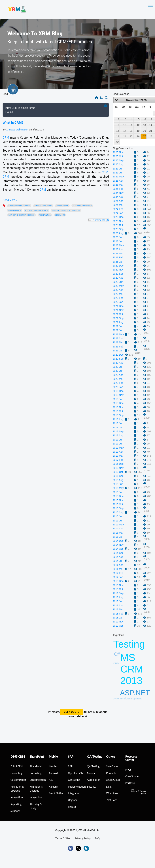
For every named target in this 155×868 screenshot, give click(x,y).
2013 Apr (118, 605)
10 (125, 125)
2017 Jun (118, 444)
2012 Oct (118, 626)
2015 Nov (118, 500)
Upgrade (73, 800)
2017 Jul (117, 440)
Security (92, 787)
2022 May (118, 286)
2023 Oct (118, 225)
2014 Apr (118, 565)
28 (151, 136)
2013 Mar (118, 609)
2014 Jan (118, 577)
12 (138, 125)
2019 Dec (118, 391)
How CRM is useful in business (21, 215)
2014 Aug (118, 557)
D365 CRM (17, 766)
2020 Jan (118, 387)
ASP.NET (135, 693)
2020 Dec (118, 355)
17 (125, 131)
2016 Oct (118, 472)
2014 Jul (117, 561)
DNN (109, 787)
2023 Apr (118, 249)
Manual (91, 773)
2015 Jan (118, 537)
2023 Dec (118, 217)
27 (144, 136)
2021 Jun (118, 330)
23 (118, 136)
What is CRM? (13, 123)
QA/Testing (93, 766)
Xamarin (53, 787)
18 (131, 131)
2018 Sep (118, 415)
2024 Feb (118, 209)
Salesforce (112, 766)
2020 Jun (118, 371)
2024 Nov (118, 193)
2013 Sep (118, 593)
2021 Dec (118, 306)
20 (144, 131)
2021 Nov (118, 310)
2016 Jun (118, 484)
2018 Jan (118, 427)
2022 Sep (118, 274)
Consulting (36, 773)
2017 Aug (118, 435)
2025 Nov (118, 152)
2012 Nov (118, 622)
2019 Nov (118, 395)
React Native (56, 793)
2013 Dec (118, 581)
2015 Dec (118, 496)
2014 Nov (118, 545)
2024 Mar (118, 205)
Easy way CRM (15, 210)
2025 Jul (117, 169)
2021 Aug (118, 322)
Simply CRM (60, 215)
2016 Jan (118, 492)
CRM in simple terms (43, 206)
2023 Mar (118, 253)
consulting (16, 773)
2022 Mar (118, 294)
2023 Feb (118, 257)
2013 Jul (117, 601)
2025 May (118, 177)
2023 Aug (118, 233)
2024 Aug (118, 197)
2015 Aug (118, 512)
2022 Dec (118, 266)
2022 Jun (118, 282)
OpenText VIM (76, 773)
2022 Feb (118, 298)
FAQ (97, 838)
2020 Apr (118, 375)
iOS (51, 780)
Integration (17, 797)
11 (131, 125)
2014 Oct (118, 549)
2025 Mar (118, 185)
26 (138, 136)
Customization (19, 780)
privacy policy (83, 838)
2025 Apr (118, 181)
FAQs (128, 770)
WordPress (112, 793)
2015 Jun (118, 521)
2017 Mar (118, 456)
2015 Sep (118, 508)
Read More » (10, 200)
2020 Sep (118, 359)
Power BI (111, 773)
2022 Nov (118, 270)
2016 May (118, 488)
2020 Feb (118, 383)
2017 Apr (118, 452)
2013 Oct (118, 589)
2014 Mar (118, 569)
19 (138, 131)
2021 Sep (118, 318)
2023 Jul (117, 237)
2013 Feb (118, 614)
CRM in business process (19, 206)
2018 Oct (118, 411)
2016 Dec (118, 464)
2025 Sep (118, 160)
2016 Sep (118, 476)
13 (144, 125)
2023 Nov (118, 221)
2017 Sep (118, 431)
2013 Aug (118, 597)
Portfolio (130, 783)
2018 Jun (118, 423)
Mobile (53, 766)
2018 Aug (118, 419)
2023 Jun (118, 241)
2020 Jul (117, 367)
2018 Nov (118, 407)
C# (117, 654)
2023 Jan (118, 262)
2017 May (118, 448)
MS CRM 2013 (132, 669)
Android (53, 773)
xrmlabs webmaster (18, 130)
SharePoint (36, 766)
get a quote (71, 712)
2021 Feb (118, 347)
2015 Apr (118, 528)
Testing (129, 644)
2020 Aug (118, 363)
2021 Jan (118, 351)
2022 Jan (118, 302)
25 (131, 136)
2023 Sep (118, 229)
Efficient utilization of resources (66, 210)
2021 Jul (117, 326)
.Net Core (112, 800)
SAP (70, 766)
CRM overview (62, 206)
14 (151, 125)
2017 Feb (118, 460)
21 (151, 131)
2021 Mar (118, 342)
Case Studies (132, 776)
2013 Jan (118, 618)
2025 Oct (118, 156)
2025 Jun (118, 173)
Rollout (72, 807)
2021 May (118, 334)
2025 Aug (118, 164)
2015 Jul (117, 516)
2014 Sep (118, 553)
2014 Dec (118, 541)
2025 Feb (118, 189)
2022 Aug (118, 278)
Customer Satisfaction (82, 206)
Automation (94, 780)
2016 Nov (118, 468)
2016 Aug (118, 480)
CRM (6, 137)
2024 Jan (118, 213)
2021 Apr (118, 338)
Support (15, 811)
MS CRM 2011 (45, 215)
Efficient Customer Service (37, 210)
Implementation (77, 787)
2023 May (118, 245)
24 (125, 136)
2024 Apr (118, 201)
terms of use (63, 838)
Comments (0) (101, 220)
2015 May (118, 525)
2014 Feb (118, 573)
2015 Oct (118, 504)
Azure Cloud (113, 780)
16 (118, 131)
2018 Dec (118, 403)
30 (118, 142)
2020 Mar (118, 379)
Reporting (16, 804)
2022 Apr (118, 290)
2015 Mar (118, 533)
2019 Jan (118, 399)
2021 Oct (118, 314)
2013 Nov (118, 585)
